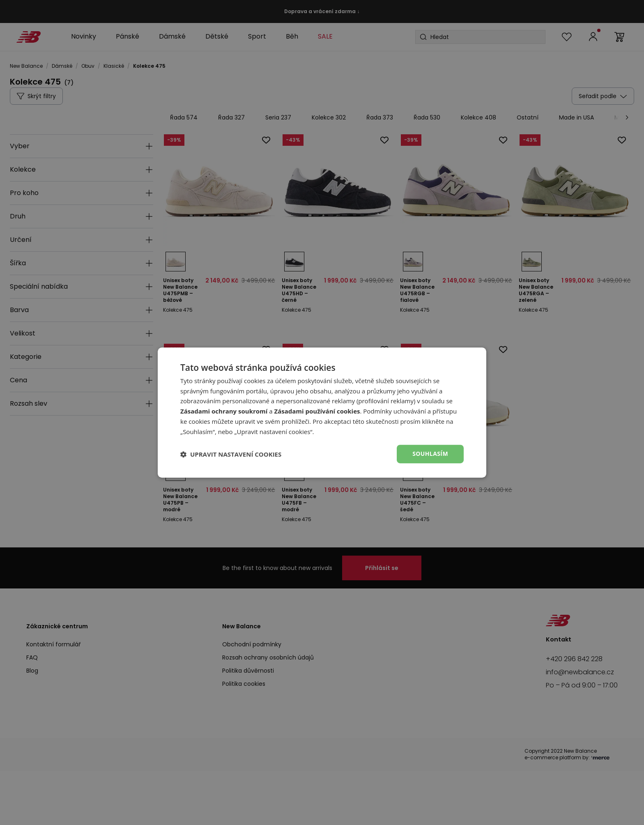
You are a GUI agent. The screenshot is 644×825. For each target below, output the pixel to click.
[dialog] (322, 413)
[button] (231, 454)
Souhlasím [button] (430, 454)
